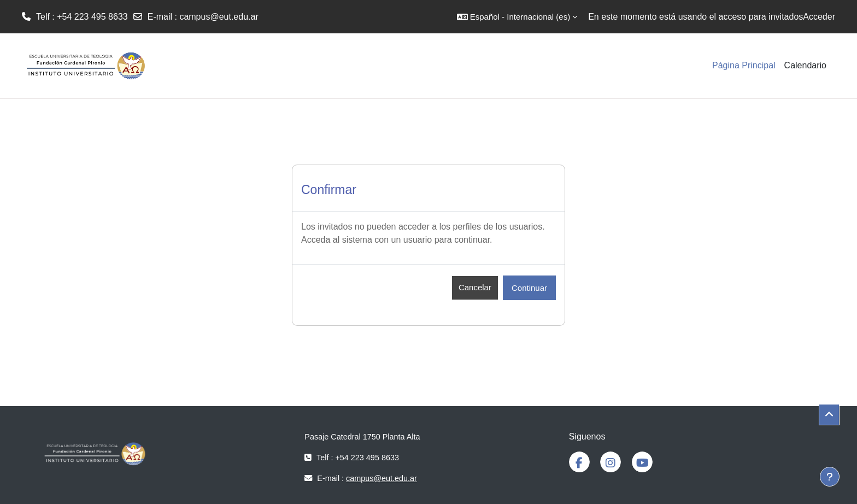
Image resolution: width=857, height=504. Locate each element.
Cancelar (475, 287)
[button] (517, 17)
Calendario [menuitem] (805, 65)
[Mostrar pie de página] (830, 477)
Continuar (529, 288)
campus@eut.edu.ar (219, 17)
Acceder (819, 17)
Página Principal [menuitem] (744, 65)
